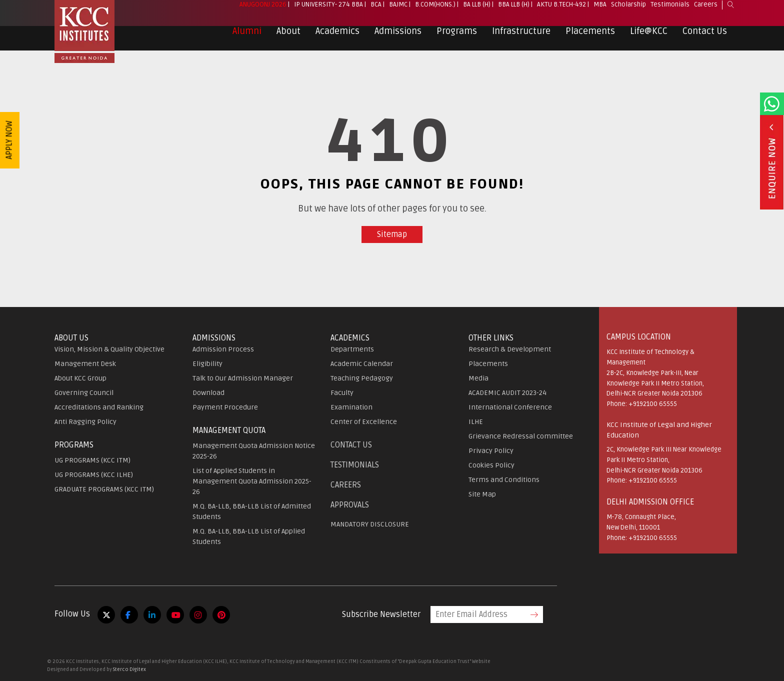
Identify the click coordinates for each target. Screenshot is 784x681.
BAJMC (398, 10)
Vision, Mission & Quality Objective (109, 349)
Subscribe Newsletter (381, 614)
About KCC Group (80, 378)
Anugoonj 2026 (263, 10)
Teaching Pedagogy (362, 378)
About (288, 37)
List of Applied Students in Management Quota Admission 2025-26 (252, 481)
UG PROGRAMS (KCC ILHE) (94, 475)
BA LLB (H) (477, 10)
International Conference (510, 407)
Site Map (482, 494)
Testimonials (670, 10)
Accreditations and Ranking (99, 407)
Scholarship (628, 10)
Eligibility (207, 364)
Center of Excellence (364, 422)
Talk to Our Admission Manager (243, 378)
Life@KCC (649, 37)
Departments (352, 349)
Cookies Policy (491, 465)
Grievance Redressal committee (521, 436)
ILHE (476, 422)
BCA (376, 10)
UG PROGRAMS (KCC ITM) (92, 460)
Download (208, 393)
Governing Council (84, 393)
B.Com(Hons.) (435, 10)
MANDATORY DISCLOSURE (370, 524)
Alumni (247, 37)
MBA (600, 10)
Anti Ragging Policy (85, 422)
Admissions (398, 37)
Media (478, 378)
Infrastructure (521, 37)
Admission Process (223, 349)
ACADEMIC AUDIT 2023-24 (507, 393)
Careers (706, 10)
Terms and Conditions (504, 480)
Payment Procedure (225, 407)
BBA (357, 10)
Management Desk (85, 364)
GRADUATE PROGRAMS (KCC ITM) (104, 489)
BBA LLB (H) (514, 10)
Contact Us (705, 37)
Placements (590, 37)
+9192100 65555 (653, 404)
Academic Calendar (362, 364)
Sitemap (392, 234)
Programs (457, 37)
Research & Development (510, 349)
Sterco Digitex (129, 669)
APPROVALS (350, 505)
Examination (351, 407)
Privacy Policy (491, 451)
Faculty (342, 393)
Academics (337, 37)
